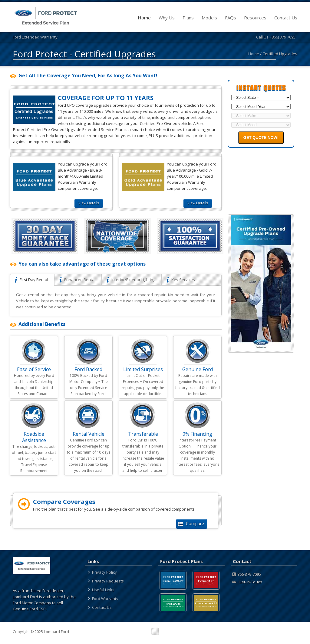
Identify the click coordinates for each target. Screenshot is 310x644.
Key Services (181, 280)
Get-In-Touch (247, 582)
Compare (192, 523)
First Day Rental (32, 280)
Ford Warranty (105, 599)
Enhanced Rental (78, 280)
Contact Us (286, 18)
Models (209, 18)
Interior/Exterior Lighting (132, 280)
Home (144, 18)
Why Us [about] (167, 18)
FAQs (231, 18)
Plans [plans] (188, 18)
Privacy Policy (104, 572)
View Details (89, 203)
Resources (255, 18)
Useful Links (103, 590)
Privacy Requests (108, 581)
